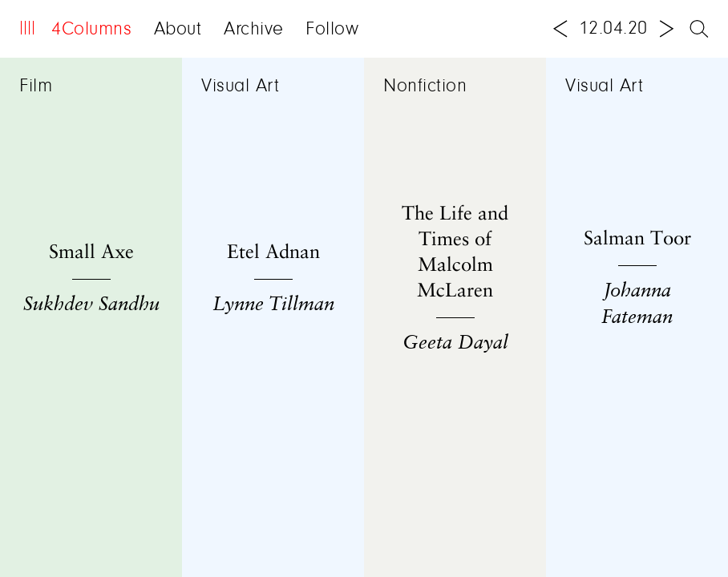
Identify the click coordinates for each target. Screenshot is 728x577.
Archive (254, 30)
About (178, 30)
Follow (332, 30)
